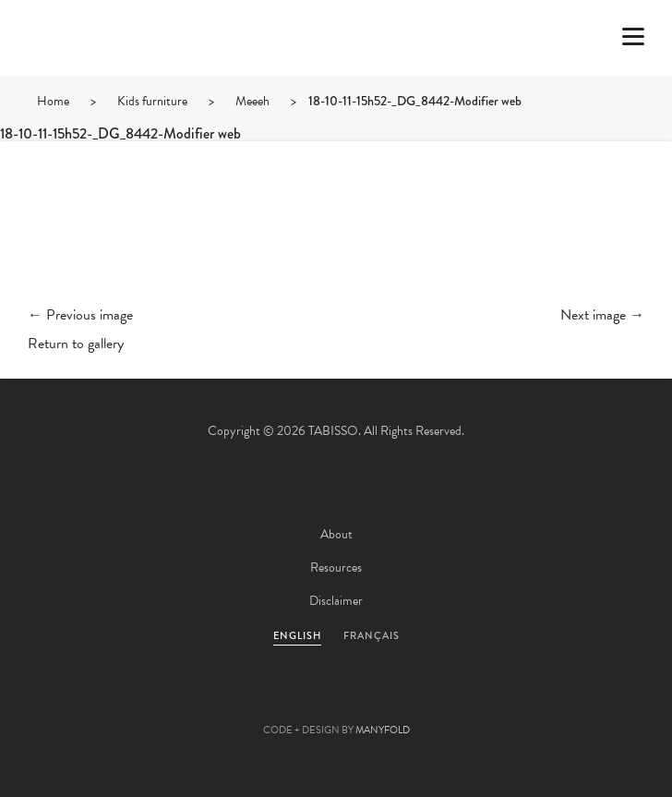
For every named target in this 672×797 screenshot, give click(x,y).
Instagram (436, 701)
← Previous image (80, 315)
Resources (336, 568)
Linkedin (386, 701)
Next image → (602, 315)
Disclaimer (336, 601)
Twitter (236, 701)
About (336, 534)
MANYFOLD (383, 730)
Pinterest (336, 701)
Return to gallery (76, 344)
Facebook (286, 701)
